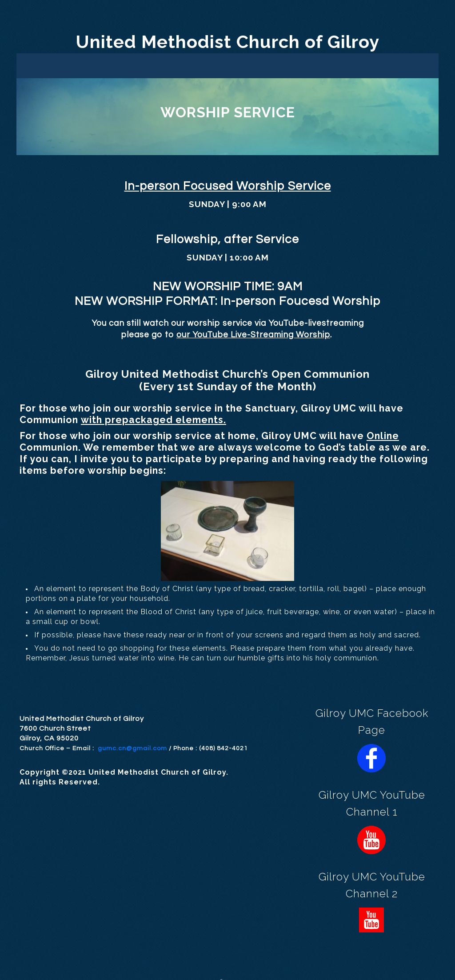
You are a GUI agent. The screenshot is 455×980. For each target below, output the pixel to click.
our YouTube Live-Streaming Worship (253, 335)
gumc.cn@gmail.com (132, 748)
